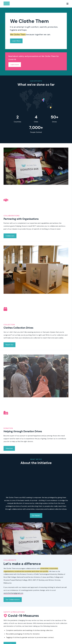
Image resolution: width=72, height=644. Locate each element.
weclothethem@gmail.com (13, 593)
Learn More (16, 41)
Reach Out (9, 343)
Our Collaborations (13, 600)
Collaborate (10, 234)
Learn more (15, 65)
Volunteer (9, 447)
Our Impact (36, 516)
